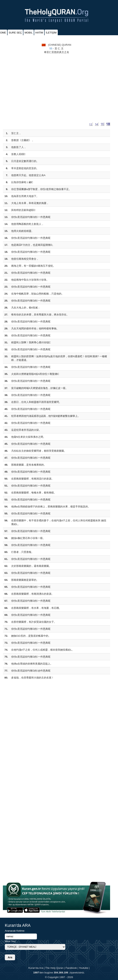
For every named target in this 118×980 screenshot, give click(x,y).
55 (51, 48)
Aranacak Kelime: (15, 931)
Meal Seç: (11, 941)
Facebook (71, 968)
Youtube (83, 968)
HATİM (39, 33)
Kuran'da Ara (36, 968)
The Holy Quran (54, 968)
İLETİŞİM (51, 33)
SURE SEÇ (15, 33)
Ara (10, 957)
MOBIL (28, 33)
